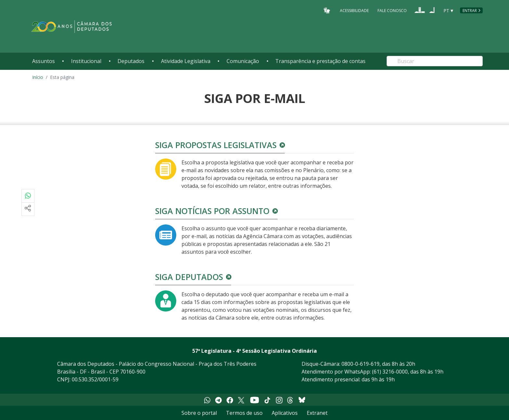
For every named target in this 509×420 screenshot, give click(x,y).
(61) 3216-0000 (390, 372)
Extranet (317, 413)
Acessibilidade (354, 10)
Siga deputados (189, 277)
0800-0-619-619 (360, 364)
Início (38, 77)
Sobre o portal (199, 413)
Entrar (470, 11)
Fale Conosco (392, 10)
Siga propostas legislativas (216, 145)
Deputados (131, 61)
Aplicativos (285, 413)
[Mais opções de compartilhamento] (28, 209)
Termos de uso (244, 413)
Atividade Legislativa (186, 61)
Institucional (86, 61)
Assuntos (43, 61)
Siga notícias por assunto (212, 211)
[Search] (435, 61)
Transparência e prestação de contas (320, 61)
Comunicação (243, 61)
